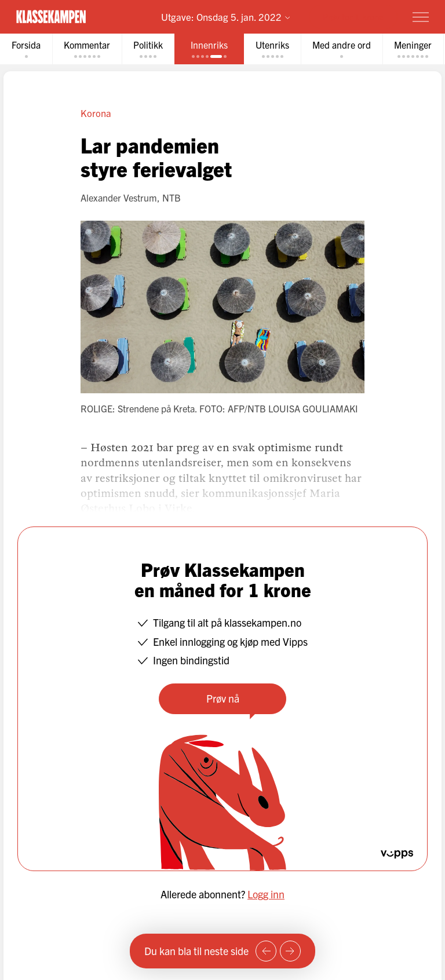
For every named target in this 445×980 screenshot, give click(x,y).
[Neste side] (290, 951)
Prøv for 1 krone (353, 17)
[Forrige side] (266, 951)
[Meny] (421, 17)
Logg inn (266, 894)
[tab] (26, 49)
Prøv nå (223, 698)
